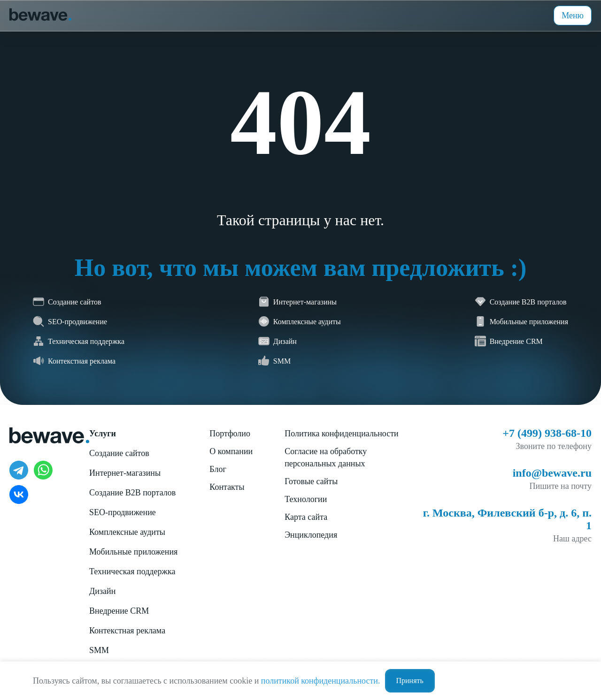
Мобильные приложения (133, 552)
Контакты (227, 487)
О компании (231, 451)
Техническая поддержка (132, 571)
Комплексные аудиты (127, 532)
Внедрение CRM (119, 611)
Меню (573, 15)
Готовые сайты (311, 481)
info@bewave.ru (552, 473)
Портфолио (230, 434)
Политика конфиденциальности (342, 434)
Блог (218, 469)
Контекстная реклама (127, 631)
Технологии (306, 499)
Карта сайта (306, 517)
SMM (99, 650)
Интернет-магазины (125, 473)
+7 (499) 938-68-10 (547, 433)
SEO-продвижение (123, 512)
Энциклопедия (311, 535)
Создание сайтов (119, 453)
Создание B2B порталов (132, 493)
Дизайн (102, 591)
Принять (410, 681)
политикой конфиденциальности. (321, 681)
